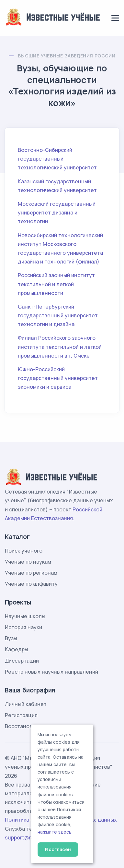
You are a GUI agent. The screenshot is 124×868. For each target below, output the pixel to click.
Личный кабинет (26, 704)
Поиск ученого (24, 551)
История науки (23, 627)
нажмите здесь (55, 832)
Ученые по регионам (31, 573)
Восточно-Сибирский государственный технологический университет (57, 159)
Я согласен (58, 849)
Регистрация (21, 715)
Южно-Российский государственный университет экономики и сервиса (58, 378)
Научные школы (25, 616)
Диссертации (22, 661)
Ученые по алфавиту (31, 584)
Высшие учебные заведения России (67, 56)
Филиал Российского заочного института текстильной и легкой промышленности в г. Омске (60, 347)
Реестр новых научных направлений (51, 672)
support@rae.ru (24, 837)
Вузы (11, 638)
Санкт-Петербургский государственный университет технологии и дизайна (58, 315)
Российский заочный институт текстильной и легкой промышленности (56, 284)
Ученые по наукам (28, 562)
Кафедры (17, 649)
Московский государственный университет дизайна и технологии (57, 213)
